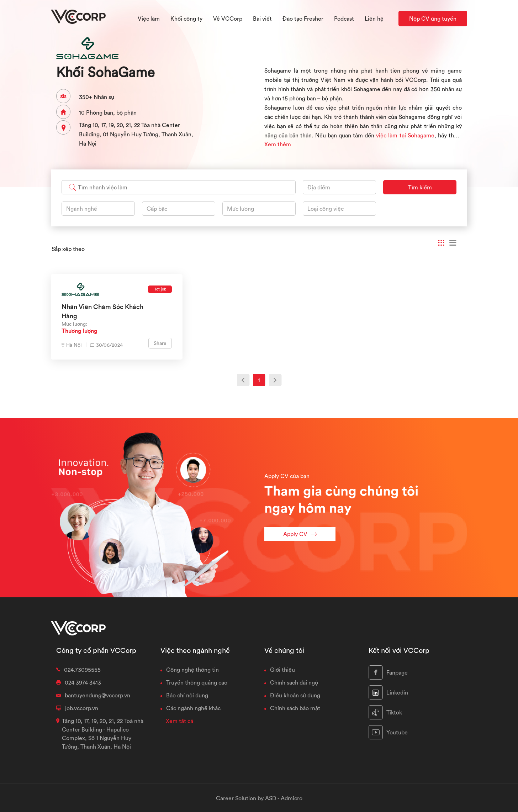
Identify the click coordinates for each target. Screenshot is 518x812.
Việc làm (149, 19)
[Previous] (243, 380)
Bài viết (262, 19)
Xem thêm (278, 144)
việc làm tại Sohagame (405, 135)
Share (160, 343)
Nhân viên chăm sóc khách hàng (102, 311)
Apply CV (300, 534)
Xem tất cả (179, 721)
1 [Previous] (259, 380)
